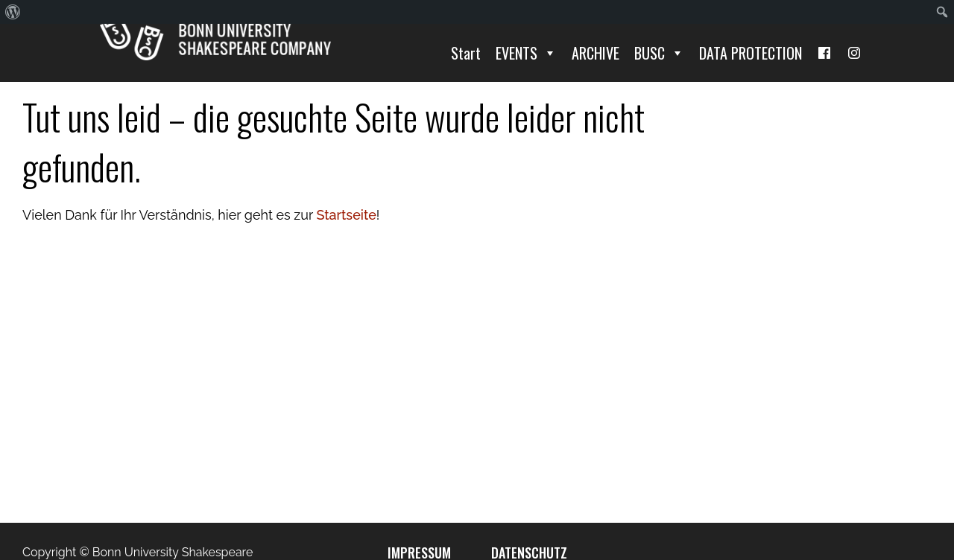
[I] (854, 53)
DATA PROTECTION (751, 53)
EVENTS (526, 53)
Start (466, 53)
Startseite (346, 215)
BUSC (659, 53)
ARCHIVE (596, 53)
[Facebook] (824, 53)
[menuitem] (13, 12)
